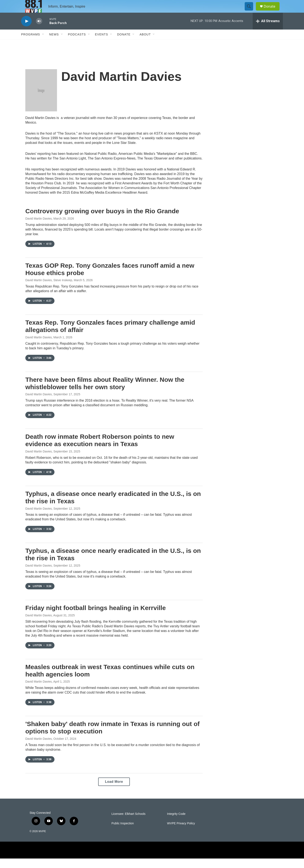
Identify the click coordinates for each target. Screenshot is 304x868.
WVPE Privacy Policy (181, 833)
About (145, 44)
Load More (114, 791)
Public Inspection (123, 833)
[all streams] (268, 31)
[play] (26, 31)
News (54, 44)
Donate (272, 11)
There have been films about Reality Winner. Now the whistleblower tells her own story (105, 393)
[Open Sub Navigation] (43, 44)
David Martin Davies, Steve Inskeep (49, 290)
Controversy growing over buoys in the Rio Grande (102, 221)
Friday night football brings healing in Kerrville (96, 617)
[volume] (39, 31)
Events (102, 44)
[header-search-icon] (251, 11)
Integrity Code (176, 823)
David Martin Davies (39, 228)
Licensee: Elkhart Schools (128, 823)
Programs (31, 44)
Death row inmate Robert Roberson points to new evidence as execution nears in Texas (100, 450)
